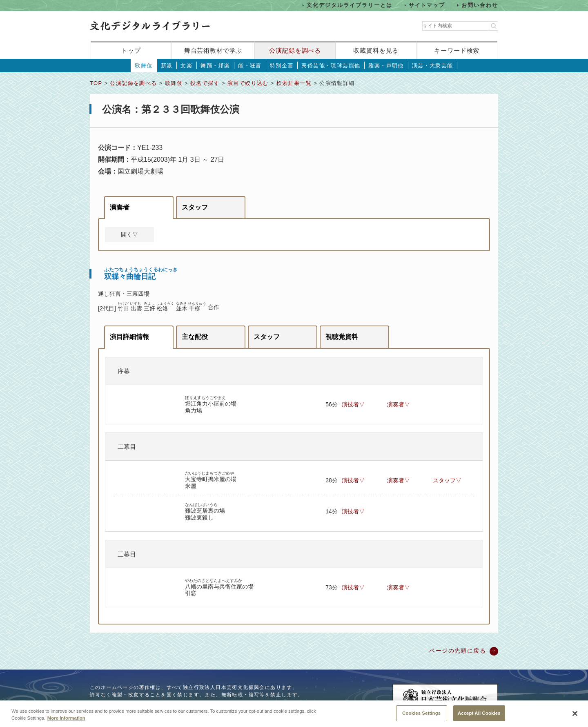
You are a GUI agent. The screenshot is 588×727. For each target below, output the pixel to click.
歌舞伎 (144, 66)
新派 (167, 66)
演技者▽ (353, 404)
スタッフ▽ (447, 480)
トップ (131, 50)
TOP (96, 83)
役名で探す (205, 83)
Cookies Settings (421, 717)
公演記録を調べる (295, 50)
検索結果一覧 (294, 83)
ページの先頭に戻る (458, 651)
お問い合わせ (480, 5)
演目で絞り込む (248, 83)
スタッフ (195, 207)
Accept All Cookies (479, 717)
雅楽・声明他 (386, 66)
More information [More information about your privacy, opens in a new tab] (66, 722)
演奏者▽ (399, 404)
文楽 (186, 66)
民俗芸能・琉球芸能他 (331, 66)
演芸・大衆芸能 (433, 66)
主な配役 (195, 337)
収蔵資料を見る (376, 50)
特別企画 (282, 66)
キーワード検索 (457, 50)
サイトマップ (427, 5)
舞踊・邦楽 (215, 66)
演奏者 (120, 207)
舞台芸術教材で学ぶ (213, 50)
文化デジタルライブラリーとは (349, 5)
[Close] (575, 718)
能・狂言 (250, 66)
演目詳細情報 (129, 337)
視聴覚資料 (342, 337)
